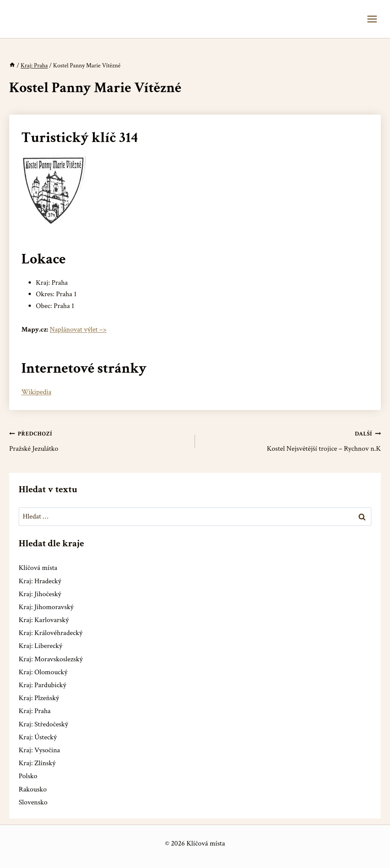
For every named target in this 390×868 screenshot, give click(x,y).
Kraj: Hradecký (40, 581)
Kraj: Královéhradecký (50, 633)
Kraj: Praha (35, 711)
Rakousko (33, 789)
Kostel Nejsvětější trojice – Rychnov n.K (292, 441)
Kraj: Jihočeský (40, 594)
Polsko (28, 776)
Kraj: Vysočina (39, 750)
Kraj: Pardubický (42, 685)
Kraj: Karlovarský (44, 620)
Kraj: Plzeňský (39, 698)
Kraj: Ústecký (38, 737)
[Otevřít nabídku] (372, 19)
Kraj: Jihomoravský (46, 607)
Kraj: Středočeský (43, 724)
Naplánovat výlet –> (78, 329)
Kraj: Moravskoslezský (51, 659)
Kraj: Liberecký (40, 646)
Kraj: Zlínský (37, 763)
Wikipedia (36, 392)
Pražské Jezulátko (98, 441)
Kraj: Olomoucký (43, 672)
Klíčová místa (38, 568)
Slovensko (33, 802)
